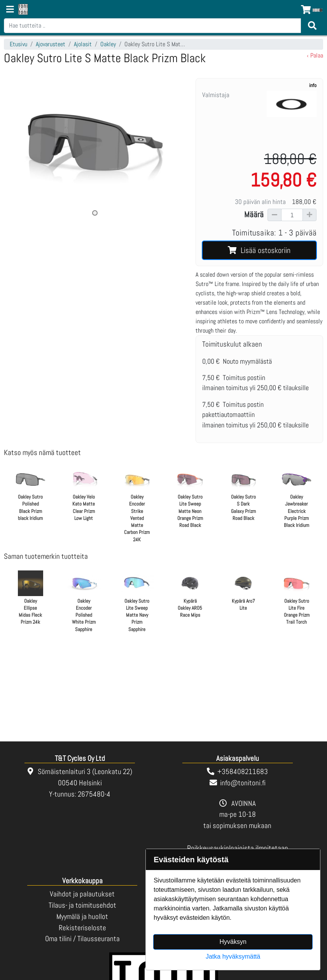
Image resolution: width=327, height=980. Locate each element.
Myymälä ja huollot (82, 916)
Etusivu (18, 44)
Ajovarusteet (51, 44)
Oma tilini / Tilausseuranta (82, 939)
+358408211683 (243, 772)
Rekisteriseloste (82, 928)
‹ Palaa (315, 55)
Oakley (108, 44)
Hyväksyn (233, 942)
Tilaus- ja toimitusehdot (82, 905)
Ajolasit (83, 44)
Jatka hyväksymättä (233, 956)
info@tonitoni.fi (243, 783)
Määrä (254, 214)
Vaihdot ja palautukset (82, 894)
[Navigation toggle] (10, 10)
